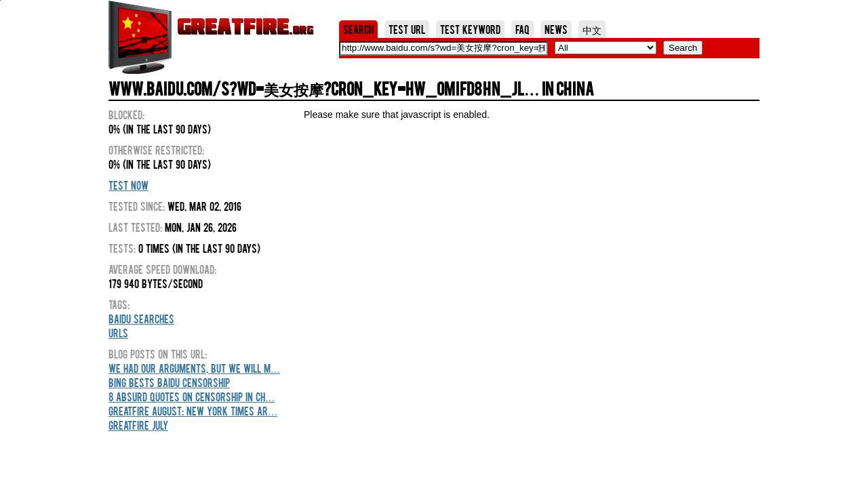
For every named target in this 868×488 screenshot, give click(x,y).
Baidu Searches (141, 319)
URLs (118, 333)
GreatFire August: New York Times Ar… (193, 411)
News (556, 29)
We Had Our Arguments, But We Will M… (194, 368)
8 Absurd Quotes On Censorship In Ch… (192, 396)
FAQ (522, 29)
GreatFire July (138, 425)
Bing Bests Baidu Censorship (169, 382)
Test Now (129, 185)
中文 (592, 29)
